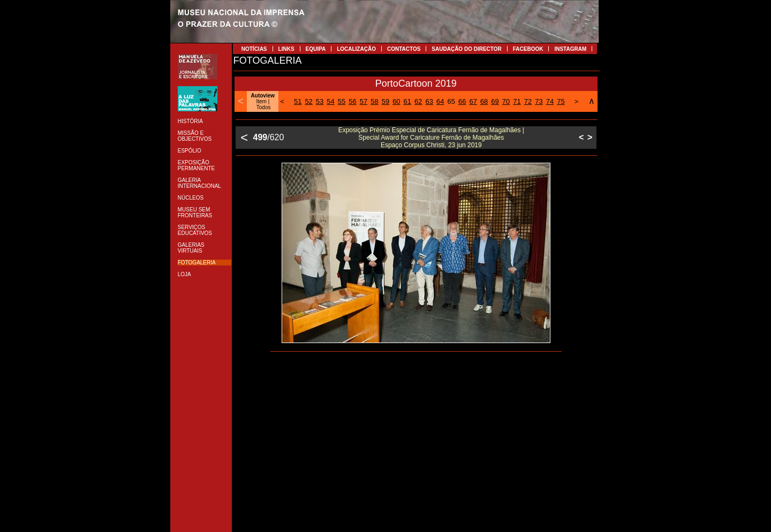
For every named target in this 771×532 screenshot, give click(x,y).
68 (484, 101)
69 (495, 101)
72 (528, 101)
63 (429, 101)
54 (330, 101)
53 (320, 101)
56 (352, 101)
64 (440, 101)
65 (451, 101)
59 (385, 101)
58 (374, 101)
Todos (264, 107)
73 (539, 101)
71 (517, 101)
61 (407, 101)
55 (342, 101)
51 (298, 101)
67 (473, 101)
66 (462, 101)
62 (418, 101)
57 (364, 101)
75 (561, 101)
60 (396, 101)
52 (308, 101)
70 (506, 101)
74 (550, 101)
